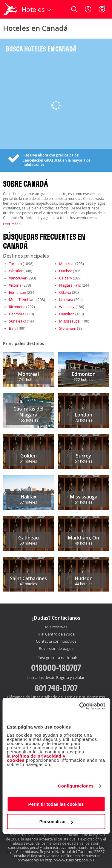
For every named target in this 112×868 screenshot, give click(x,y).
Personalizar (56, 821)
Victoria (15, 285)
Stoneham (68, 328)
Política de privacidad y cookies (36, 758)
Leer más (12, 224)
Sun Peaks (17, 321)
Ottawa (65, 292)
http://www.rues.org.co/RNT (70, 860)
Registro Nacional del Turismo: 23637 (72, 852)
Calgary (66, 278)
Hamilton (67, 314)
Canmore (17, 314)
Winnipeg (67, 307)
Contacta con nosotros (56, 642)
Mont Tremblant (22, 300)
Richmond (17, 307)
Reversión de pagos (56, 649)
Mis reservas (56, 627)
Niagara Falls (70, 285)
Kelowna (66, 300)
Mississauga (69, 321)
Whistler (16, 271)
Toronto (15, 264)
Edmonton (17, 292)
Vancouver (18, 278)
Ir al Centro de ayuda (56, 634)
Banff (13, 328)
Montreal (67, 264)
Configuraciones (76, 786)
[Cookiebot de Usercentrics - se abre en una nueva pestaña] (80, 706)
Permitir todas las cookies (56, 804)
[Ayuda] (88, 9)
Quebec (66, 271)
